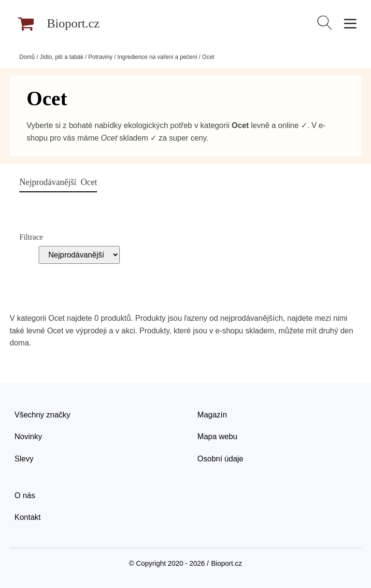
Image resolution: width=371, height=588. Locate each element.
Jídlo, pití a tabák (62, 57)
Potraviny (100, 57)
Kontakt (28, 517)
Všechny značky (43, 415)
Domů (27, 57)
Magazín (212, 415)
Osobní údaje (221, 459)
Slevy (24, 459)
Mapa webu (218, 437)
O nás (25, 495)
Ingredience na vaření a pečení (157, 57)
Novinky (28, 437)
